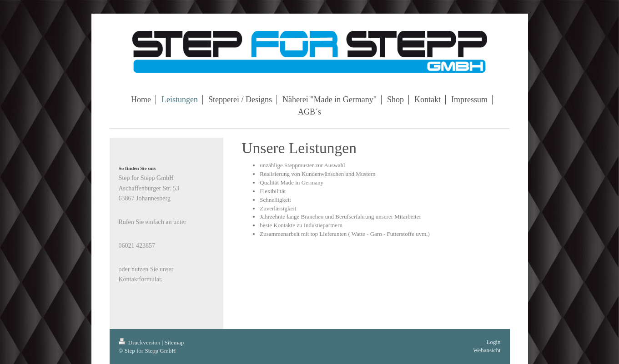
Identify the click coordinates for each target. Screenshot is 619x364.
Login (493, 342)
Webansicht (487, 350)
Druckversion (140, 342)
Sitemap (174, 342)
